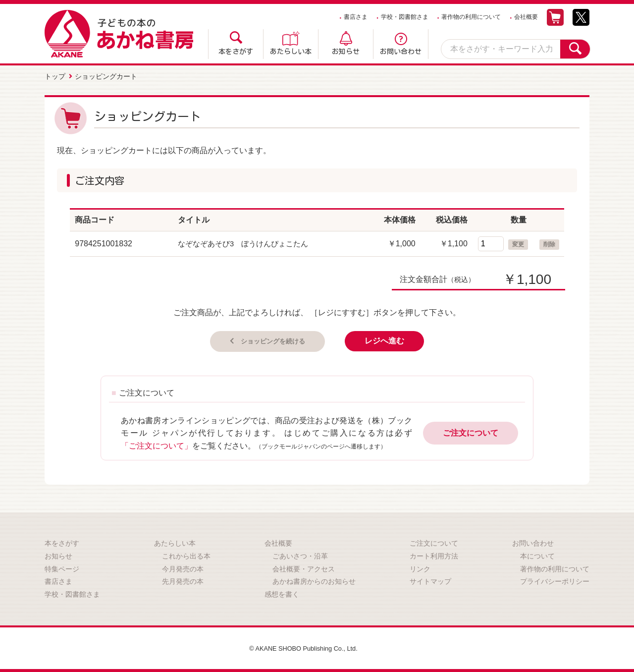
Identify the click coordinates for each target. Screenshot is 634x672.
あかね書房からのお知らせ (314, 580)
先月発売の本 (183, 580)
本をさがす (236, 52)
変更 (518, 242)
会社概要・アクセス (304, 567)
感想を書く (282, 593)
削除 (549, 242)
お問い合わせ (401, 52)
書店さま (356, 17)
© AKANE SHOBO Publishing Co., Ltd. (303, 647)
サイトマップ (430, 580)
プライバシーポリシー (555, 580)
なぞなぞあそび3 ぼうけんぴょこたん (247, 242)
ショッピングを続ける (272, 339)
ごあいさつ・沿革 (300, 555)
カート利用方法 (434, 555)
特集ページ (62, 567)
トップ (55, 76)
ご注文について (471, 432)
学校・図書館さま (405, 17)
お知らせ (346, 52)
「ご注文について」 (157, 444)
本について (537, 555)
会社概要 (526, 17)
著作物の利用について (471, 17)
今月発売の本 (183, 567)
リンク (420, 567)
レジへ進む (395, 339)
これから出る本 (186, 555)
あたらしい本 (291, 52)
